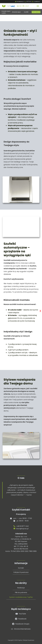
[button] (16, 12)
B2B (19, 6)
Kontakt (21, 568)
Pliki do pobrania (21, 592)
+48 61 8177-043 (21, 526)
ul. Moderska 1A (37, 2)
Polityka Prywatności (21, 572)
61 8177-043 (29, 2)
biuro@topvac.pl (20, 2)
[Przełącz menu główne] (38, 6)
